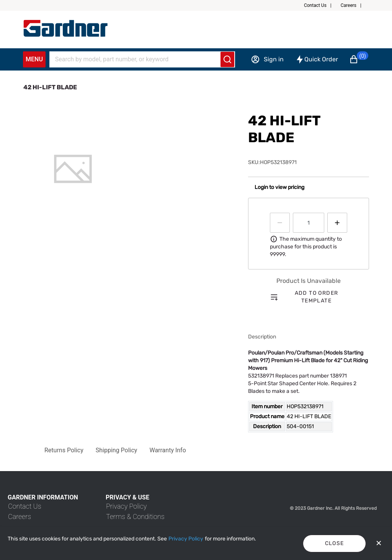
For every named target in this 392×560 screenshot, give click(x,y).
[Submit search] (227, 59)
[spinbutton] (309, 223)
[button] (321, 5)
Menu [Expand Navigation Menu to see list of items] (34, 59)
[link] (25, 506)
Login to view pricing (279, 187)
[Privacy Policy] (186, 539)
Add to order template (317, 297)
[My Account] (65, 28)
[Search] (137, 59)
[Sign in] (267, 59)
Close (335, 543)
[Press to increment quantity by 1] (337, 223)
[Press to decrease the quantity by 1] (280, 223)
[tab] (73, 169)
